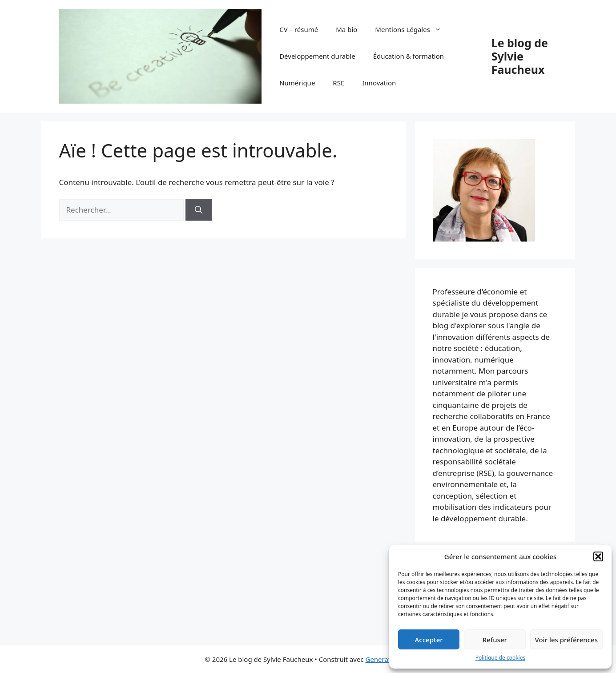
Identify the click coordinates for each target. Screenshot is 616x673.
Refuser (495, 640)
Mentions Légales (413, 29)
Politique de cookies (500, 658)
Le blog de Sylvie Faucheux (520, 56)
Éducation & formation (409, 56)
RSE (338, 83)
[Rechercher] (199, 210)
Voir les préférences (566, 640)
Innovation (379, 83)
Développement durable (317, 56)
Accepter (429, 640)
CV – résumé (299, 29)
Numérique (297, 83)
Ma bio (346, 29)
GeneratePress (388, 659)
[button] (598, 556)
